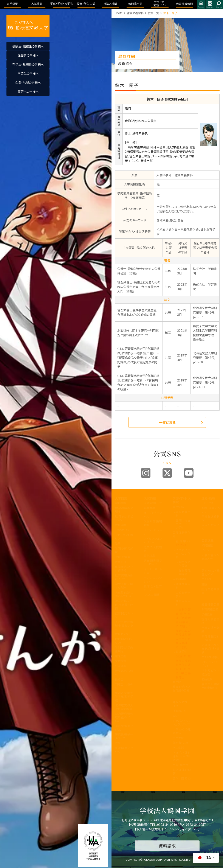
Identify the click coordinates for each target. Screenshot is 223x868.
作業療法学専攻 (185, 572)
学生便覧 (178, 738)
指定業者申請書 (211, 591)
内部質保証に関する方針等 (124, 594)
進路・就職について (211, 510)
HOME (119, 13)
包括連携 (121, 656)
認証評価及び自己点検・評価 (124, 605)
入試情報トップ (153, 503)
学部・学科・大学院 (182, 500)
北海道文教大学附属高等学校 (124, 697)
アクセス (201, 4)
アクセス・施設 (210, 657)
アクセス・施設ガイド (211, 572)
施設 (204, 584)
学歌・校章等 (123, 557)
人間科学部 (180, 579)
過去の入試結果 (153, 549)
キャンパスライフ (182, 704)
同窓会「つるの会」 (124, 686)
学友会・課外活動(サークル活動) (182, 756)
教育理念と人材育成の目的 (182, 688)
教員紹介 (121, 562)
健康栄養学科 (135, 13)
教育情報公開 (211, 604)
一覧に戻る (167, 422)
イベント (206, 550)
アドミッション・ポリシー (211, 664)
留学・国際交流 (182, 780)
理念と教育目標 (211, 621)
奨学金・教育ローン (153, 588)
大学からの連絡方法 (182, 731)
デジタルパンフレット (153, 580)
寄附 (118, 743)
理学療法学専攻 (185, 564)
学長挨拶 (121, 503)
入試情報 (150, 498)
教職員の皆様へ (124, 673)
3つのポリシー (124, 530)
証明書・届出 (180, 743)
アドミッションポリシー (153, 540)
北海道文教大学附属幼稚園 (124, 707)
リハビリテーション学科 (183, 553)
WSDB (177, 716)
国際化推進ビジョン (124, 728)
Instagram (146, 473)
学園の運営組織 (124, 550)
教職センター (123, 634)
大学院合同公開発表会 (211, 557)
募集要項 (149, 508)
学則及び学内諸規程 (124, 649)
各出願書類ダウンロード (153, 562)
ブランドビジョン (153, 532)
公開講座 (121, 666)
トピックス (207, 503)
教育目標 (121, 525)
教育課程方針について (124, 577)
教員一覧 (153, 13)
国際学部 (178, 507)
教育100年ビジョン (124, 518)
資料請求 (149, 556)
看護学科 (183, 543)
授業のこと (179, 711)
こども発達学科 (183, 594)
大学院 (177, 682)
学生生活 (178, 748)
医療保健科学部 (182, 534)
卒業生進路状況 (211, 518)
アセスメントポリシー (124, 537)
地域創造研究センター (124, 641)
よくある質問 (151, 595)
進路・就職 (208, 498)
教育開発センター (124, 615)
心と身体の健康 (182, 772)
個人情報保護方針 (148, 829)
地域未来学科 (183, 603)
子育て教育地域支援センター (124, 625)
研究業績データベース (124, 736)
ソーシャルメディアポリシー (181, 829)
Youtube (189, 473)
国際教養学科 (183, 514)
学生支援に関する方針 (124, 586)
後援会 (119, 679)
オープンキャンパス (153, 515)
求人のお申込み (211, 527)
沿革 (118, 543)
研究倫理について (124, 750)
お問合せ (210, 4)
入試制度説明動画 (153, 523)
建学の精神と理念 (124, 510)
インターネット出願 (153, 571)
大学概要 (121, 498)
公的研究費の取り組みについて (124, 717)
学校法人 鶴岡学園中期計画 (211, 686)
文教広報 (121, 661)
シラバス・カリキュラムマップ (182, 722)
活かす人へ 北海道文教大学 (28, 26)
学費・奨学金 (180, 765)
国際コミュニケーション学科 (183, 524)
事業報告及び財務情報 (124, 569)
